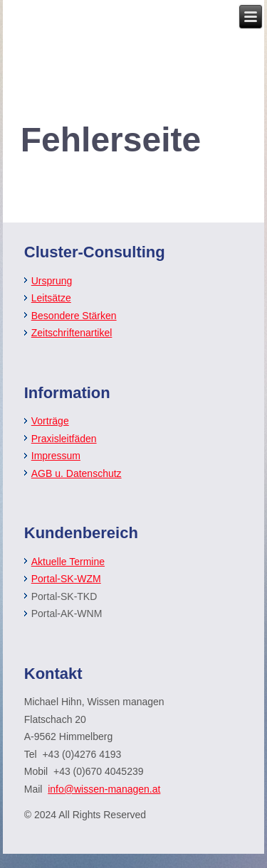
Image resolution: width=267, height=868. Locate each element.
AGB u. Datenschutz (77, 473)
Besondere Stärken (74, 316)
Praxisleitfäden (64, 439)
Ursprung (52, 281)
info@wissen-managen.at (104, 789)
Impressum (56, 456)
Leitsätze (51, 298)
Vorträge (50, 421)
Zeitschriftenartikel (72, 333)
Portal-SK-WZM (66, 579)
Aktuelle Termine (68, 562)
